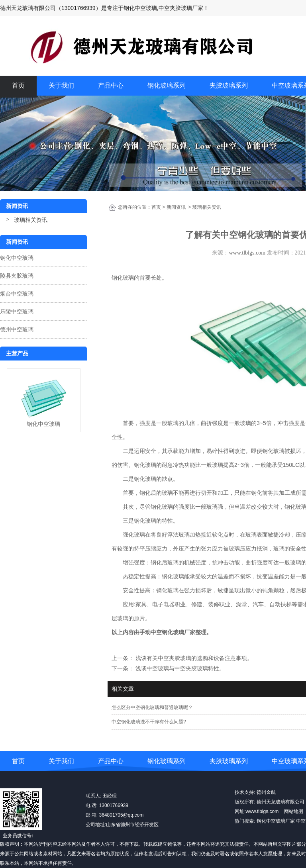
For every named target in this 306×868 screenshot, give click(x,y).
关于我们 (61, 85)
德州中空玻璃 (17, 329)
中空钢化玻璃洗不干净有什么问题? (149, 722)
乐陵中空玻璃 (17, 312)
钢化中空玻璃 (17, 258)
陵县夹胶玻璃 (17, 276)
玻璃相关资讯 (31, 220)
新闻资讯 (176, 207)
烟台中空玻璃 (17, 294)
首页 (18, 85)
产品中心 (111, 85)
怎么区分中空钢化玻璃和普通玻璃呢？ (152, 707)
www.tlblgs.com (247, 253)
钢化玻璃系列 (167, 85)
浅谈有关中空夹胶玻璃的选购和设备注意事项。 (193, 658)
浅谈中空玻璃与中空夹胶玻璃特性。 (179, 668)
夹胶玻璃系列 (229, 85)
